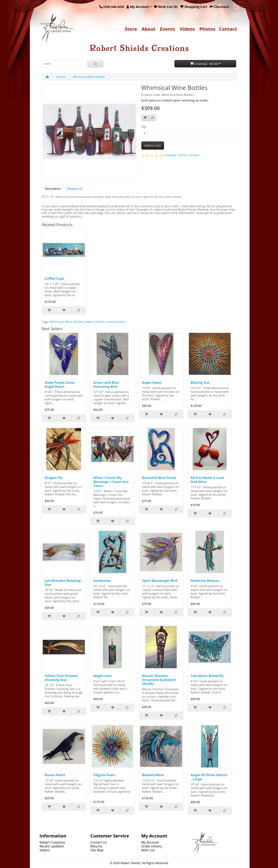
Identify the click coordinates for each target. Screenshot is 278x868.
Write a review (189, 155)
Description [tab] (53, 189)
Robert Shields (95, 322)
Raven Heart (55, 775)
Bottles (78, 322)
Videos (187, 29)
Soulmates (102, 581)
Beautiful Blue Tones (159, 478)
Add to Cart (153, 145)
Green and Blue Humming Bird (106, 384)
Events (168, 29)
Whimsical (57, 322)
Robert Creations (52, 842)
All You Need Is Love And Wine (207, 480)
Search (61, 77)
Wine (69, 322)
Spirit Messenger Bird (160, 581)
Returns (96, 846)
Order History (152, 846)
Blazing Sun (200, 382)
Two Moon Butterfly (207, 676)
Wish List (148, 850)
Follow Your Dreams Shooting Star (61, 678)
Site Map (97, 850)
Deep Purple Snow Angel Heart (60, 384)
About (149, 29)
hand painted (115, 322)
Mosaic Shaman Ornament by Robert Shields (159, 680)
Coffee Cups (55, 278)
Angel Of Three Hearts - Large (209, 777)
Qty (144, 127)
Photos (207, 29)
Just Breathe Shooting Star (63, 583)
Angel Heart (152, 382)
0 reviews (170, 155)
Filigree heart (105, 775)
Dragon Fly (54, 478)
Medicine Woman (205, 581)
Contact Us (99, 842)
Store (131, 29)
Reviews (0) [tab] (75, 189)
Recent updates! (52, 846)
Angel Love (102, 676)
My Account (150, 842)
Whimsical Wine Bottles (89, 77)
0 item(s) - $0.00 (204, 64)
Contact (228, 29)
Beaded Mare (153, 775)
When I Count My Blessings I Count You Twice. (111, 482)
